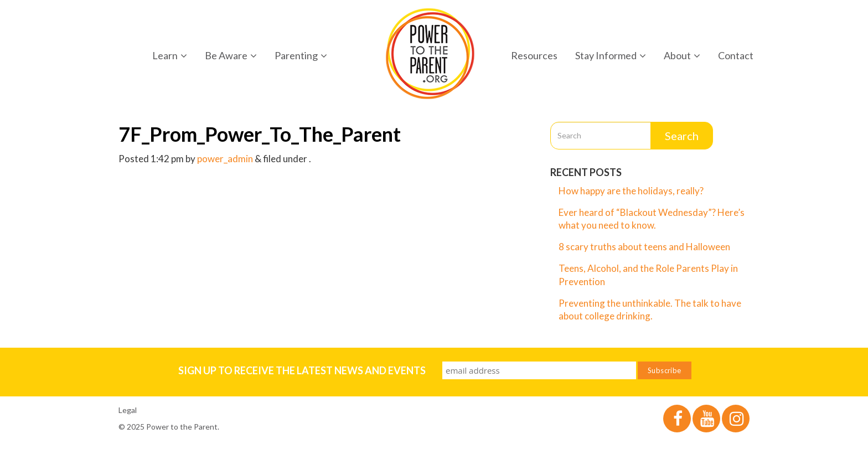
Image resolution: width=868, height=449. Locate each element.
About (682, 55)
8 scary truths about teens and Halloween (644, 247)
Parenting (301, 55)
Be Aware (231, 55)
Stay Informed (611, 55)
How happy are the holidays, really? (631, 191)
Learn (170, 55)
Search (682, 136)
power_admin (225, 159)
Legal (128, 410)
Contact (736, 55)
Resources (534, 55)
